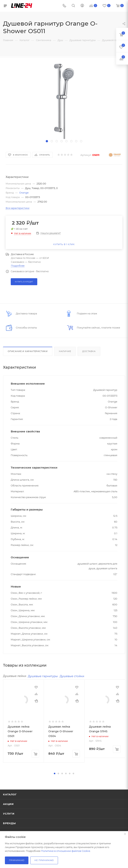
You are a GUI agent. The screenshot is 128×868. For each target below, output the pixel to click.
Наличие (65, 351)
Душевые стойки (72, 676)
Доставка (89, 351)
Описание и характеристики (28, 351)
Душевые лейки (15, 676)
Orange (24, 193)
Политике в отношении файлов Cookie (66, 851)
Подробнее (18, 266)
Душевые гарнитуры (43, 676)
